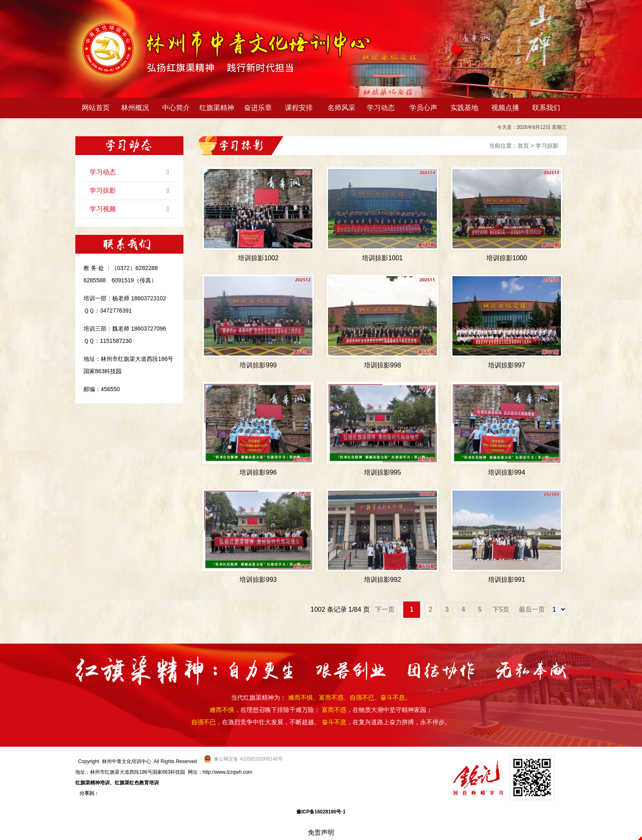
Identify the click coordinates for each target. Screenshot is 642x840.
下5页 (501, 609)
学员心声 (423, 108)
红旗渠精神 (219, 108)
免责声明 (321, 832)
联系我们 (546, 108)
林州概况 (137, 108)
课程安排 (301, 108)
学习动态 (383, 108)
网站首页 (96, 108)
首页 (523, 146)
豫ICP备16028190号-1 (321, 812)
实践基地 (464, 108)
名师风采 (341, 108)
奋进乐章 (260, 108)
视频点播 (505, 108)
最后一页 (532, 609)
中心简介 (178, 108)
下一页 (385, 609)
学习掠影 (547, 146)
